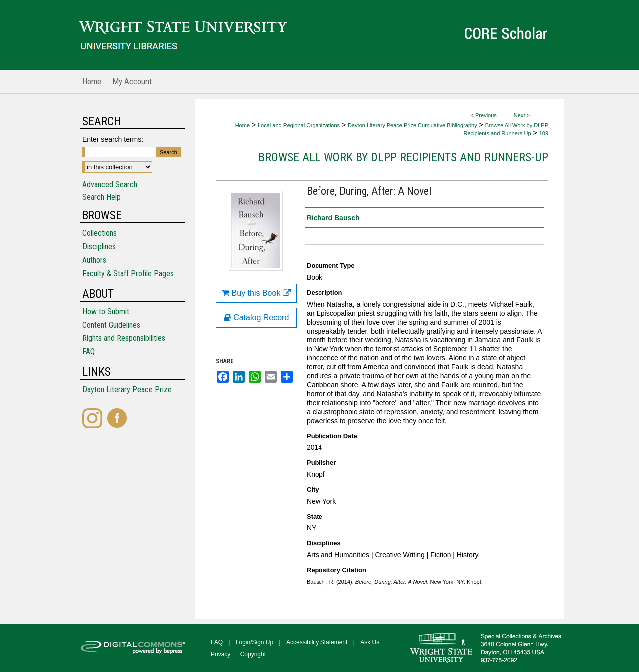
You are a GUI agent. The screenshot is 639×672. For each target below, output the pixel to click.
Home (242, 125)
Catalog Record (256, 317)
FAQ (89, 352)
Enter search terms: (113, 139)
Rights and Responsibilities (124, 338)
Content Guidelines (111, 325)
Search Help (102, 197)
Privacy (220, 654)
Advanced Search (110, 184)
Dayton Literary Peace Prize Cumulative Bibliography (413, 125)
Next (519, 115)
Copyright (253, 654)
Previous (486, 115)
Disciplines (99, 246)
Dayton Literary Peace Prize (127, 390)
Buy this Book (256, 293)
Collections (100, 233)
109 (544, 133)
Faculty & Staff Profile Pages (128, 273)
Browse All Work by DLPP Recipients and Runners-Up (403, 157)
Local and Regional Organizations (299, 125)
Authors (94, 260)
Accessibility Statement (317, 642)
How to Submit (106, 311)
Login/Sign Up (254, 642)
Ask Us (370, 642)
